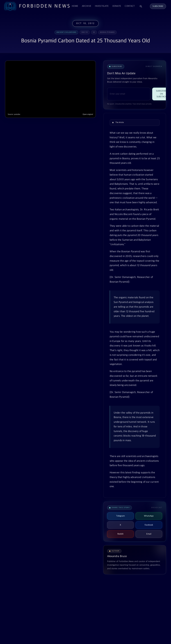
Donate (117, 6)
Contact (130, 6)
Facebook (149, 525)
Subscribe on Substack (162, 94)
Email (149, 534)
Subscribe (158, 6)
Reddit (120, 534)
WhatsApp (149, 516)
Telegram (120, 516)
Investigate (102, 6)
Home (75, 6)
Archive (87, 6)
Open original (88, 114)
